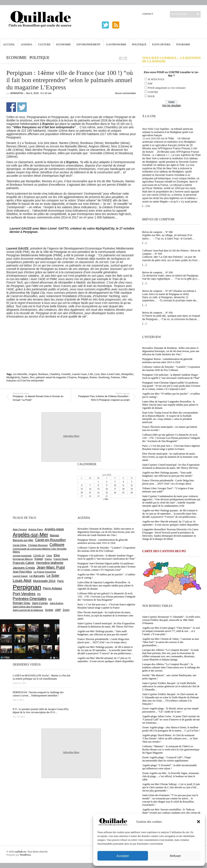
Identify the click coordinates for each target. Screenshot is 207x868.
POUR (151, 96)
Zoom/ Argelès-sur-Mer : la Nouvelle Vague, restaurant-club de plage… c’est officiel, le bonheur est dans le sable (171, 776)
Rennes (93, 377)
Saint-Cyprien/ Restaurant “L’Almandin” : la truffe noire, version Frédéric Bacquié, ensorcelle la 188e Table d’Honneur (171, 620)
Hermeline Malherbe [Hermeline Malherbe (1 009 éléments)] (50, 563)
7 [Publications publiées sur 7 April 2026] (90, 485)
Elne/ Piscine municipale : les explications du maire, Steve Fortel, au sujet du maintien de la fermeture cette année (170, 457)
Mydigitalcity (13, 377)
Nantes (25, 377)
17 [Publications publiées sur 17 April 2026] (115, 489)
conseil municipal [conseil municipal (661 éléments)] (22, 556)
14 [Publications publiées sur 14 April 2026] (90, 489)
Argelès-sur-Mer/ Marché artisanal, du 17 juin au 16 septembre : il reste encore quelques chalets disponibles (170, 523)
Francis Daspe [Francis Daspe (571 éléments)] (61, 559)
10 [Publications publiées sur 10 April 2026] (115, 485)
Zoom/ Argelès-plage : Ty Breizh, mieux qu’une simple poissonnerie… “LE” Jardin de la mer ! (170, 710)
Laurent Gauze (80, 374)
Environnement (89, 44)
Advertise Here (71, 436)
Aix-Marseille (20, 374)
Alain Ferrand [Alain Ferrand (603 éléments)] (20, 529)
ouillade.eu (20, 852)
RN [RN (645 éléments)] (50, 599)
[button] (199, 822)
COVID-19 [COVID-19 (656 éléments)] (39, 556)
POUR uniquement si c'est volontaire (167, 88)
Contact (148, 14)
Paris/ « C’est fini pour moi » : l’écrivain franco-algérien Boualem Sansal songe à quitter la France (171, 447)
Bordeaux (43, 374)
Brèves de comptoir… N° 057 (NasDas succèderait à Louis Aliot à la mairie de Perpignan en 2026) (169, 293)
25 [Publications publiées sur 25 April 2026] (123, 492)
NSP (150, 84)
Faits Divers (161, 44)
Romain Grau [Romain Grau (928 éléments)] (21, 603)
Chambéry (55, 374)
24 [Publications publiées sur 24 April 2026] (115, 492)
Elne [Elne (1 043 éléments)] (57, 555)
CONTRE (153, 92)
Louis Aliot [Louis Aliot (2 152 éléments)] (22, 581)
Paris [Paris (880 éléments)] (60, 581)
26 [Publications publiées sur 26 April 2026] (132, 492)
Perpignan (83, 377)
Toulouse (115, 377)
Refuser (175, 856)
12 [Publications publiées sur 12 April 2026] (132, 485)
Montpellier (127, 374)
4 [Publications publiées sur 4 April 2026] (123, 482)
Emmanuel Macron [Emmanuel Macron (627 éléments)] (23, 559)
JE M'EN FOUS (156, 79)
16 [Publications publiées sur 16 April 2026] (107, 489)
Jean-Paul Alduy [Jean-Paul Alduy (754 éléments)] (22, 572)
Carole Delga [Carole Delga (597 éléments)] (20, 545)
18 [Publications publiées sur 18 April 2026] (123, 489)
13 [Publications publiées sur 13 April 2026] (82, 489)
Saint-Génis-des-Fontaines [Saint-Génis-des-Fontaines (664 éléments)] (27, 607)
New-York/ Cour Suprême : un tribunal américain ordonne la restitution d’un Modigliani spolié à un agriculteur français (168, 132)
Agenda (26, 44)
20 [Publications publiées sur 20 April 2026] (82, 492)
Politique (139, 44)
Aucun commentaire (125, 93)
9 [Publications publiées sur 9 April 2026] (107, 485)
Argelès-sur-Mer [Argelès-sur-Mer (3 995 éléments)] (30, 535)
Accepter (123, 856)
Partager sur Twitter (22, 107)
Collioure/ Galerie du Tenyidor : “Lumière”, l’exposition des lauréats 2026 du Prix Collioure (171, 368)
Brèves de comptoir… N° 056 (157, 313)
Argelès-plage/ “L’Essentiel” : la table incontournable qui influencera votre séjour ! (170, 767)
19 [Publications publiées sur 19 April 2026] (132, 489)
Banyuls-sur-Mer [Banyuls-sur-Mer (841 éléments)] (23, 540)
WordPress (25, 855)
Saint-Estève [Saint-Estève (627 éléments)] (56, 603)
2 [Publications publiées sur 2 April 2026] (107, 482)
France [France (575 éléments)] (48, 559)
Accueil (9, 44)
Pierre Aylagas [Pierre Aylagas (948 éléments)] (52, 588)
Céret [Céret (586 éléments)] (49, 556)
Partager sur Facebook (11, 107)
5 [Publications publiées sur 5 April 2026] (132, 482)
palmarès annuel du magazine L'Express (56, 377)
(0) (149, 206)
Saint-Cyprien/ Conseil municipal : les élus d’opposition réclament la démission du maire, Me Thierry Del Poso (171, 466)
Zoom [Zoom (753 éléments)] (66, 610)
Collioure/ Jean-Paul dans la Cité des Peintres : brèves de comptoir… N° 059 (171, 252)
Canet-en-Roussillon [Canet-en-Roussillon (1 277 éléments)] (50, 540)
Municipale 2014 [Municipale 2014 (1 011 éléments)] (44, 581)
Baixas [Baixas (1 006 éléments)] (54, 535)
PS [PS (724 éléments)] (39, 594)
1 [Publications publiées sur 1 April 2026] (98, 482)
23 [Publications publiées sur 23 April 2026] (107, 492)
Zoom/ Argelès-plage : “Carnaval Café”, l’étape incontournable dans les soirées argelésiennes (167, 759)
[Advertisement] (71, 330)
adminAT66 (17, 93)
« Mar (106, 499)
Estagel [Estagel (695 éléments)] (39, 559)
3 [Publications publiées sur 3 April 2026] (115, 482)
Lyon (97, 374)
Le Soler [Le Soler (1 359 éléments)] (53, 576)
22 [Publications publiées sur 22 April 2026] (98, 492)
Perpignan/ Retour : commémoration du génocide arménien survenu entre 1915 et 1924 (167, 361)
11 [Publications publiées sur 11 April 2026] (123, 485)
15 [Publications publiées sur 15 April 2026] (98, 489)
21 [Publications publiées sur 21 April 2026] (90, 492)
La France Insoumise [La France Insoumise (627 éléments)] (45, 572)
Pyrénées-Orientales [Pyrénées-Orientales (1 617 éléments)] (30, 599)
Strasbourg (104, 377)
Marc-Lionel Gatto (110, 374)
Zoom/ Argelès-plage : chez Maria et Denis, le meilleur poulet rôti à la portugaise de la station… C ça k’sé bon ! (171, 729)
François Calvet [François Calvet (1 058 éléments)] (23, 563)
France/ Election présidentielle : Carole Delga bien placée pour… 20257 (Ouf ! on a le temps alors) (168, 482)
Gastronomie (116, 44)
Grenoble (66, 374)
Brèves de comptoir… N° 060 (157, 232)
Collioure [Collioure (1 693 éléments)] (57, 545)
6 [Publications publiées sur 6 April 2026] (82, 485)
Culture (44, 44)
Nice (32, 377)
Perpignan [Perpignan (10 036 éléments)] (27, 587)
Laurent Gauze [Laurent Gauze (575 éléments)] (20, 576)
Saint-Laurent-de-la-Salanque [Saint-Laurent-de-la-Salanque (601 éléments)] (28, 610)
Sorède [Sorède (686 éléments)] (49, 610)
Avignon (33, 374)
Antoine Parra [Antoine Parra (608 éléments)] (36, 529)
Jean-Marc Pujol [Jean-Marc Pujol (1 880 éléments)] (51, 567)
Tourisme (183, 44)
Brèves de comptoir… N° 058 (157, 272)
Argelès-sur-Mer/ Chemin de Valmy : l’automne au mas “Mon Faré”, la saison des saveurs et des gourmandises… (171, 642)
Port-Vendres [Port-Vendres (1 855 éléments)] (24, 594)
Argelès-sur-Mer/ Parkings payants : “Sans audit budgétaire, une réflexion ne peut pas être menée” (168, 474)
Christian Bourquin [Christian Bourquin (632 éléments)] (38, 545)
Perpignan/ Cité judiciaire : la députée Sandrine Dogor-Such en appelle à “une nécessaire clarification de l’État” (171, 376)
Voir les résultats (171, 105)
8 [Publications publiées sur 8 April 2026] (98, 485)
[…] (144, 206)
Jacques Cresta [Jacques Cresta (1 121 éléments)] (24, 568)
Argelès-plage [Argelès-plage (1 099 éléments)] (54, 529)
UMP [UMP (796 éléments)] (58, 610)
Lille (91, 374)
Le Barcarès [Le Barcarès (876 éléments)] (37, 576)
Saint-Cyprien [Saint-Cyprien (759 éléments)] (40, 603)
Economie (64, 44)
